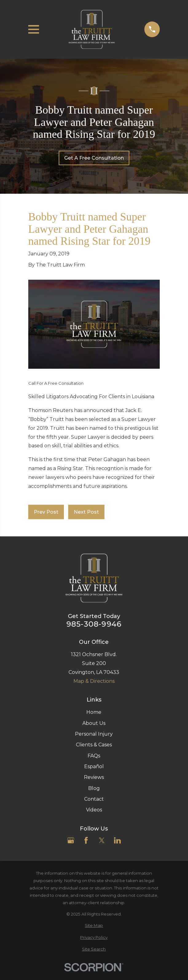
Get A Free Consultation (94, 158)
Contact (94, 799)
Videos (94, 810)
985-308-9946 (94, 624)
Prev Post (46, 512)
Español (94, 766)
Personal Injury (94, 734)
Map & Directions (94, 681)
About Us (94, 723)
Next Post (86, 512)
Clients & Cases (94, 745)
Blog (94, 788)
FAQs (94, 756)
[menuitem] (94, 926)
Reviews (94, 777)
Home (94, 712)
